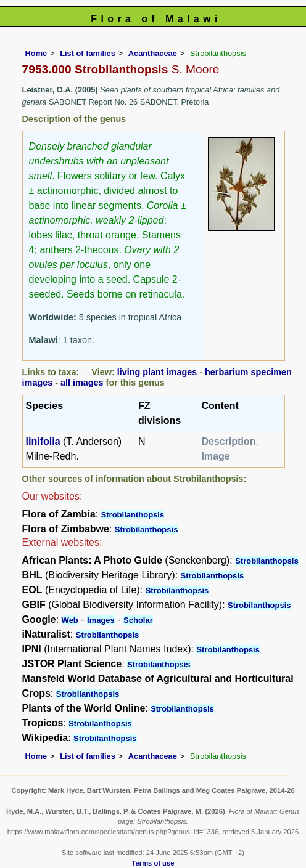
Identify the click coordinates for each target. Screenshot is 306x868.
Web (70, 620)
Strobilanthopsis (133, 515)
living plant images (157, 372)
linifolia (43, 441)
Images (101, 620)
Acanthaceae (153, 53)
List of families (88, 53)
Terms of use (153, 863)
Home (36, 53)
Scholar (138, 620)
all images (82, 383)
